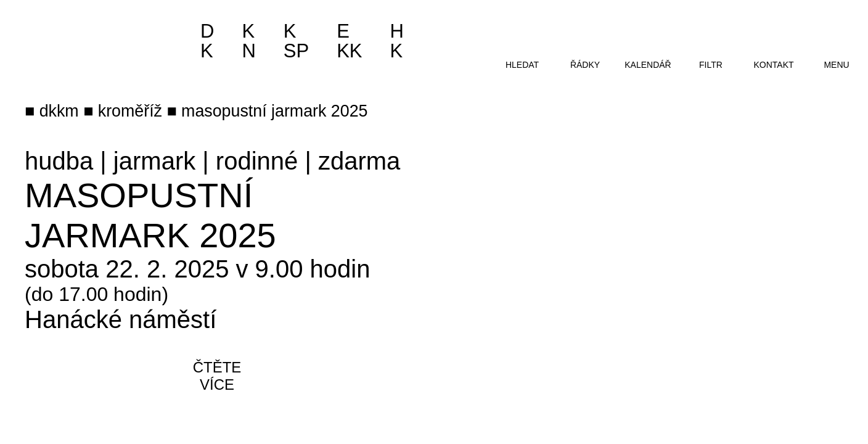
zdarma (359, 161)
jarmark (154, 161)
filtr (711, 65)
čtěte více (217, 376)
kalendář (648, 65)
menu (836, 65)
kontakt (773, 65)
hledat (522, 65)
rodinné (257, 161)
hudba (59, 161)
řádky (585, 65)
